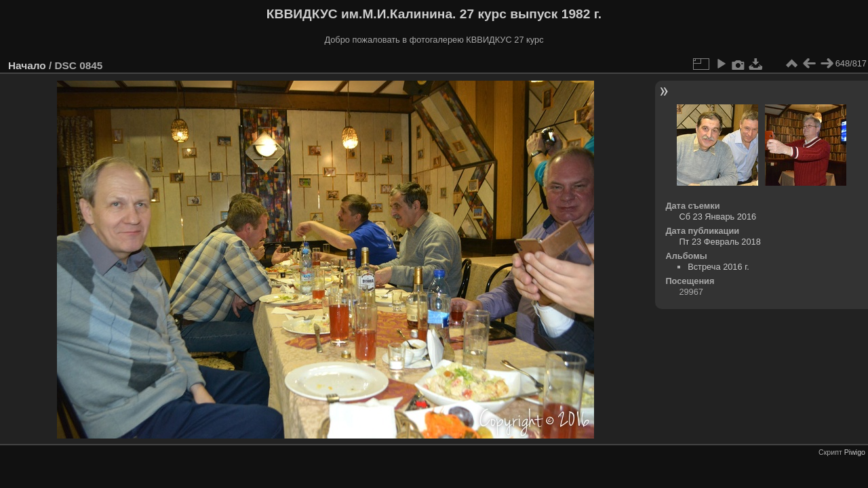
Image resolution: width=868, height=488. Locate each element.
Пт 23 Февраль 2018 (719, 242)
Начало (27, 65)
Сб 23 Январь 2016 (717, 217)
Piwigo (855, 452)
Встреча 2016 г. (718, 267)
